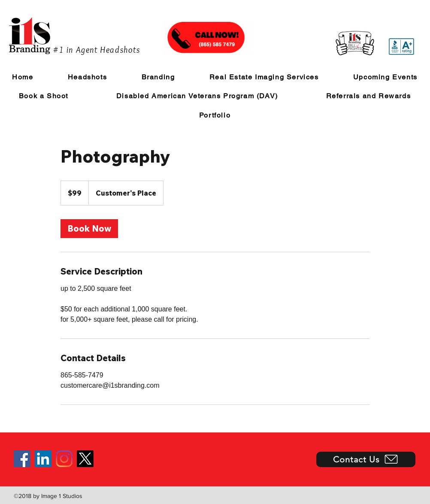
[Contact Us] (366, 459)
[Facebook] (22, 459)
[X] (85, 459)
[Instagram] (64, 459)
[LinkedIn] (43, 459)
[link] (89, 229)
